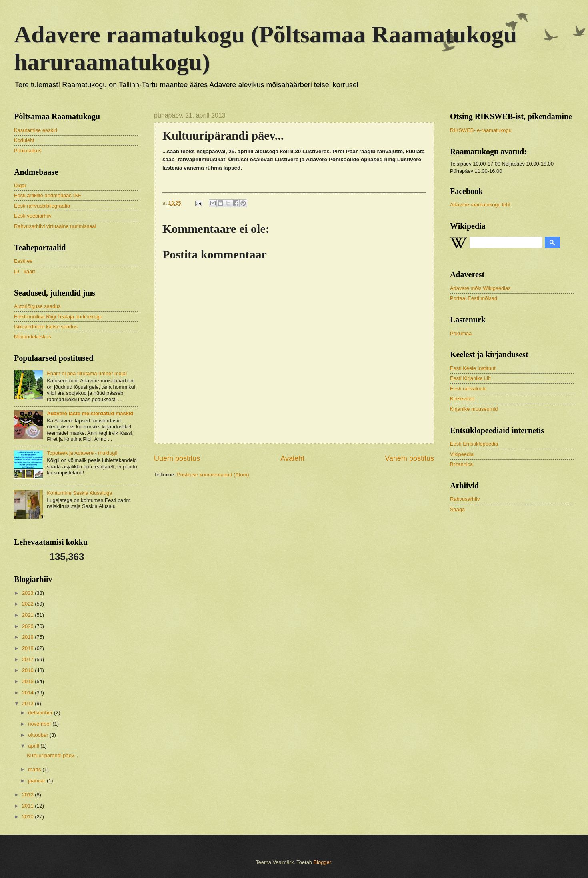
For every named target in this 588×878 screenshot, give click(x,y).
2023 (28, 593)
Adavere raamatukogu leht (480, 205)
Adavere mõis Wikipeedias (480, 288)
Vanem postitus (409, 458)
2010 (28, 817)
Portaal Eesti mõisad (474, 298)
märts (35, 769)
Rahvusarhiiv (465, 499)
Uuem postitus (177, 458)
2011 (28, 806)
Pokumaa (461, 333)
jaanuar (37, 781)
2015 (28, 681)
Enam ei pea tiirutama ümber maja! (87, 373)
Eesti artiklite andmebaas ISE (48, 195)
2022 (28, 604)
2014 (28, 693)
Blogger (322, 862)
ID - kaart (25, 271)
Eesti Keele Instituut (473, 368)
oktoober (39, 735)
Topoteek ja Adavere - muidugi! (82, 453)
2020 (28, 626)
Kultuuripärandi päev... (52, 755)
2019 (28, 637)
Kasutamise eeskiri (36, 130)
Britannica (461, 464)
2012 (28, 795)
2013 (28, 703)
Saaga (457, 509)
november (40, 724)
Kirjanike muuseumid (474, 409)
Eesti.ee (23, 261)
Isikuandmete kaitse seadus (46, 327)
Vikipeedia (462, 454)
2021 (28, 615)
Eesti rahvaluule (468, 389)
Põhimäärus (28, 151)
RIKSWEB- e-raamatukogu (481, 130)
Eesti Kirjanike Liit (470, 378)
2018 (28, 648)
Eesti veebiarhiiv (33, 216)
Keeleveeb (462, 399)
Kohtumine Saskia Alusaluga (79, 493)
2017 (28, 659)
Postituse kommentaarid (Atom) (213, 475)
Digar (20, 185)
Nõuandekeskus (32, 337)
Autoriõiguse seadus (37, 306)
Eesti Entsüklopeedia (474, 444)
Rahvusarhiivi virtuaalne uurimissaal (55, 226)
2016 (28, 670)
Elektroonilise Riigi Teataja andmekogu (58, 317)
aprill (34, 746)
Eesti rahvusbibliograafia (42, 206)
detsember (41, 713)
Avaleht (292, 458)
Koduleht (24, 140)
